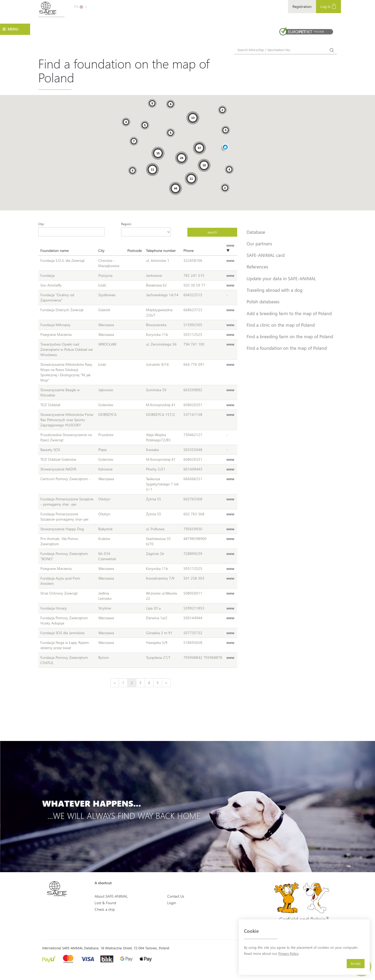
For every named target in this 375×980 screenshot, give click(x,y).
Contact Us (176, 896)
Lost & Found (105, 903)
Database (256, 232)
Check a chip (105, 909)
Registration (302, 6)
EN (80, 6)
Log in (328, 6)
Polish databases (263, 301)
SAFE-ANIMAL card (266, 255)
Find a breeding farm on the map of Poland (290, 336)
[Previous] (115, 683)
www (230, 260)
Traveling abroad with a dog (275, 290)
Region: (126, 224)
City (101, 250)
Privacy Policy (288, 953)
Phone (189, 250)
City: (41, 224)
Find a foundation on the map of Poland (287, 348)
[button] (225, 148)
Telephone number (161, 250)
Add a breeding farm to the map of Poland (289, 313)
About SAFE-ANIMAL (111, 896)
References (257, 267)
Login (172, 903)
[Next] (166, 683)
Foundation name (55, 250)
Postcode (135, 250)
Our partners (259, 243)
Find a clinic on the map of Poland (281, 325)
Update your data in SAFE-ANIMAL (281, 278)
